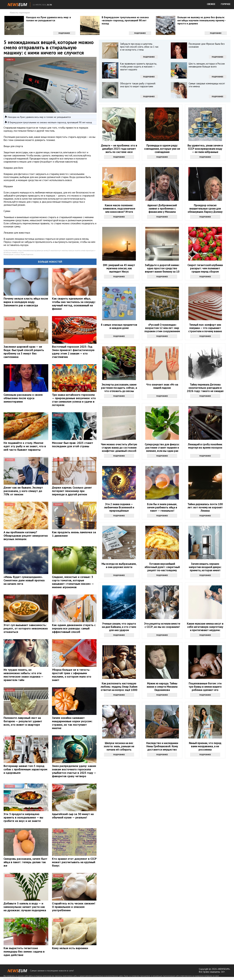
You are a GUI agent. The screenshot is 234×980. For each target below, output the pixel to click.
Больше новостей (50, 262)
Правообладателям (11, 979)
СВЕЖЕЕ (211, 4)
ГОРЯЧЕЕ (226, 4)
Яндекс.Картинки (27, 254)
